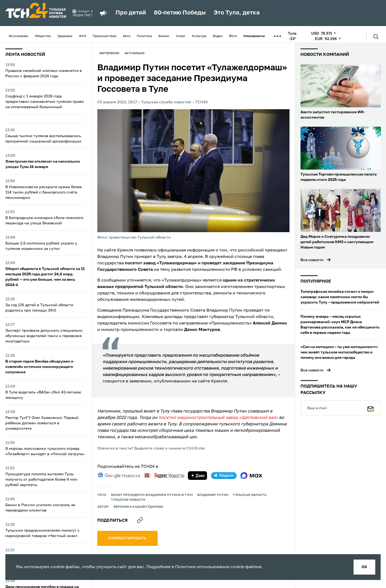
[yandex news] (164, 475)
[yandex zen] (198, 476)
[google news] (119, 476)
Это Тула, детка (237, 13)
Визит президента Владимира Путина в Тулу (152, 495)
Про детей (131, 13)
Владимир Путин (213, 495)
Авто (127, 36)
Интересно (109, 53)
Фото (233, 36)
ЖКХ (83, 36)
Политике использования (202, 567)
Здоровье (65, 36)
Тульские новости (128, 500)
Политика (144, 36)
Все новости (312, 260)
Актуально (134, 53)
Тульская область (250, 495)
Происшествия (105, 36)
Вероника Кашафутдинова (138, 507)
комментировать (127, 538)
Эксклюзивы (18, 36)
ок (364, 567)
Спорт (181, 36)
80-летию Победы (180, 13)
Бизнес (164, 36)
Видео (218, 36)
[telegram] (224, 476)
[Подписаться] (371, 408)
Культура (199, 36)
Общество (43, 36)
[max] (251, 476)
